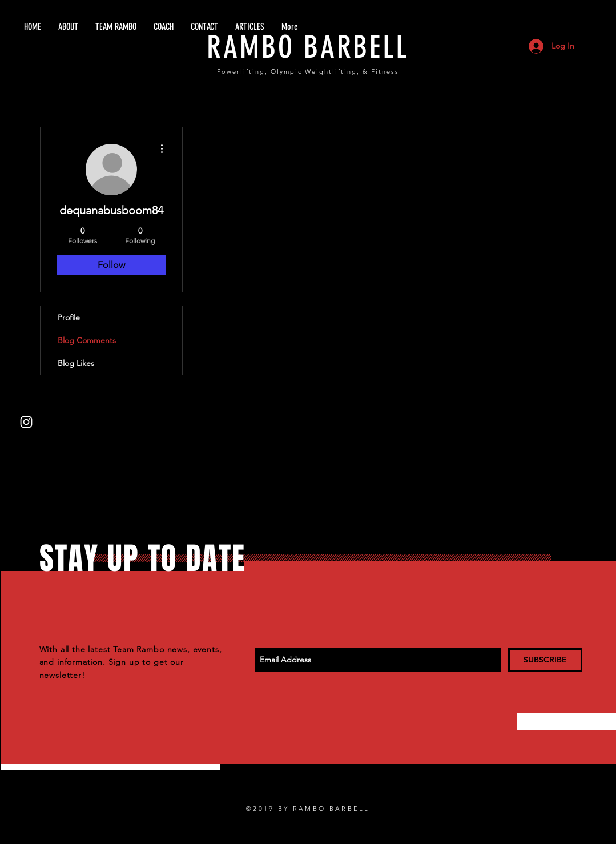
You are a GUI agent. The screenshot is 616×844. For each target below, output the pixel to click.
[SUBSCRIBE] (545, 660)
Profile (69, 317)
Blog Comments (87, 340)
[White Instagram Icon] (26, 422)
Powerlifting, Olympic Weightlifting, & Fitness (308, 71)
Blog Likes (76, 363)
